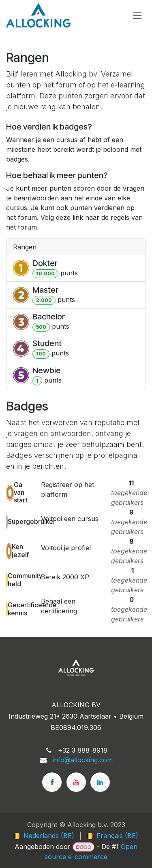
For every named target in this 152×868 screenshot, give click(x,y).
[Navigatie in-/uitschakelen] (137, 16)
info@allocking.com (83, 760)
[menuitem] (44, 836)
